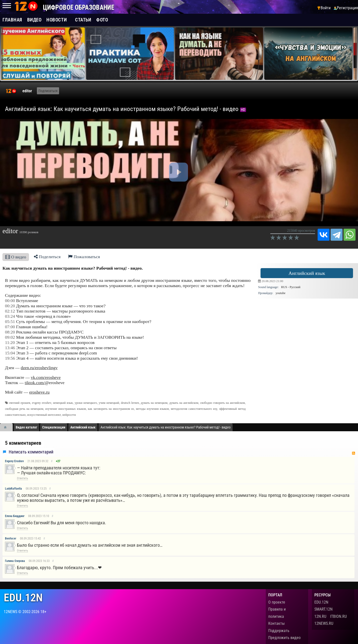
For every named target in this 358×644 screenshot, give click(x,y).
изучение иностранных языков (66, 409)
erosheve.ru (39, 392)
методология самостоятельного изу (194, 409)
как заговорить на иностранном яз (111, 409)
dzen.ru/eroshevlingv (39, 368)
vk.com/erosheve (46, 377)
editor (27, 91)
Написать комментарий (31, 452)
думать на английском (184, 403)
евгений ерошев (20, 403)
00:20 (10, 306)
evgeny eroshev (42, 403)
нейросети (69, 415)
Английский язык (307, 273)
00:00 (10, 301)
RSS (354, 453)
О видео (16, 257)
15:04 (10, 353)
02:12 (10, 311)
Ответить (22, 478)
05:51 (10, 322)
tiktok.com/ (35, 383)
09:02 (10, 337)
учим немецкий (109, 403)
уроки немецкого (86, 403)
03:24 (10, 316)
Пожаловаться (84, 257)
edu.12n (23, 598)
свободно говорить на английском (223, 403)
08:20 (10, 332)
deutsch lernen (130, 403)
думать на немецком (154, 403)
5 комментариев (23, 443)
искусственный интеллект (44, 415)
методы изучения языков (152, 409)
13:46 (10, 348)
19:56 (10, 358)
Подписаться (48, 91)
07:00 (10, 327)
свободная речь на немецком (24, 409)
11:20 (10, 342)
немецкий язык (63, 403)
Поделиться (47, 257)
